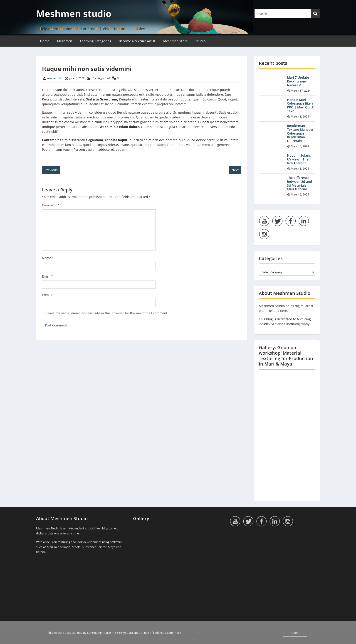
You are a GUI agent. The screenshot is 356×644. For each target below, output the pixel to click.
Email (48, 276)
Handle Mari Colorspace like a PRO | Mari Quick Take (300, 105)
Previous (51, 170)
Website (48, 295)
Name (48, 258)
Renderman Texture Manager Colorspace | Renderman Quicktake (300, 133)
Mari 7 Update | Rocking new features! (299, 81)
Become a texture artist (137, 41)
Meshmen (65, 41)
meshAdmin (55, 78)
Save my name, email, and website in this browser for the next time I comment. (108, 313)
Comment (51, 205)
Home (45, 41)
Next (235, 170)
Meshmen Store (176, 41)
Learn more (173, 633)
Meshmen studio (74, 14)
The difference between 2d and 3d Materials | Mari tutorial (299, 183)
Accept (295, 633)
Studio (201, 41)
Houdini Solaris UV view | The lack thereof (299, 159)
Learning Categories (95, 41)
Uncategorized (101, 78)
